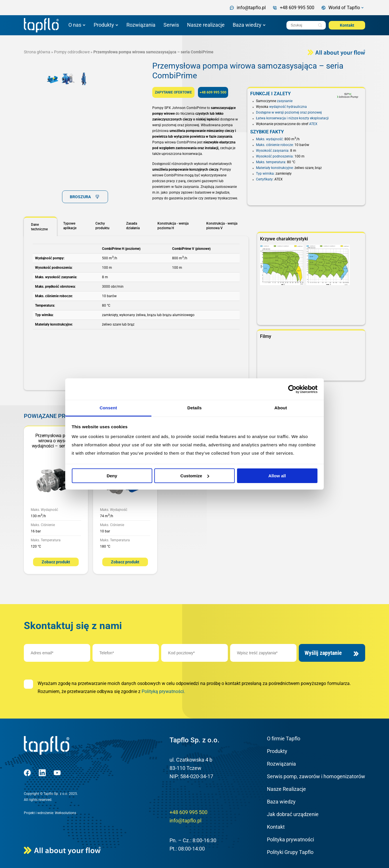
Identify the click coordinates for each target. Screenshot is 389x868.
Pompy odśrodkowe (72, 52)
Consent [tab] (108, 408)
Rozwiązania (141, 25)
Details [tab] (194, 408)
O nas (75, 25)
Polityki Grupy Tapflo (290, 852)
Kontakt (347, 25)
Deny (112, 476)
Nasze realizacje (206, 25)
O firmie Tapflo (284, 738)
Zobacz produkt (56, 562)
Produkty (104, 25)
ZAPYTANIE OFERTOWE (173, 92)
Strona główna (37, 52)
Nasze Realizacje (286, 789)
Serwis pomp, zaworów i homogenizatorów (316, 776)
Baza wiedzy (247, 25)
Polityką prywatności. (163, 691)
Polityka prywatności (290, 839)
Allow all (277, 476)
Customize (195, 476)
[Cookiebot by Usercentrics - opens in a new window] (292, 389)
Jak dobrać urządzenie (293, 814)
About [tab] (281, 408)
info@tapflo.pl (185, 821)
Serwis (171, 25)
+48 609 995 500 (213, 92)
